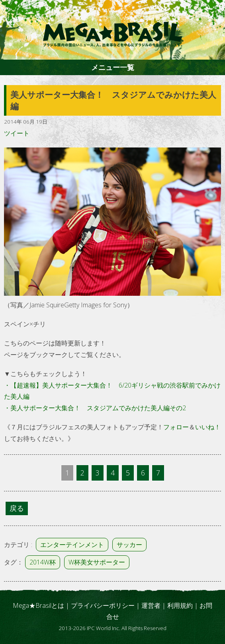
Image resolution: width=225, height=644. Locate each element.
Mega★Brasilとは (38, 605)
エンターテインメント (72, 545)
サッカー (129, 545)
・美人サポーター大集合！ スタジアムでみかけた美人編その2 (95, 408)
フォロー (176, 427)
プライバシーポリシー (103, 605)
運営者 (151, 605)
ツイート (17, 133)
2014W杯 (43, 562)
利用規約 (180, 605)
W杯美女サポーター (97, 562)
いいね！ (208, 427)
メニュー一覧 (113, 67)
